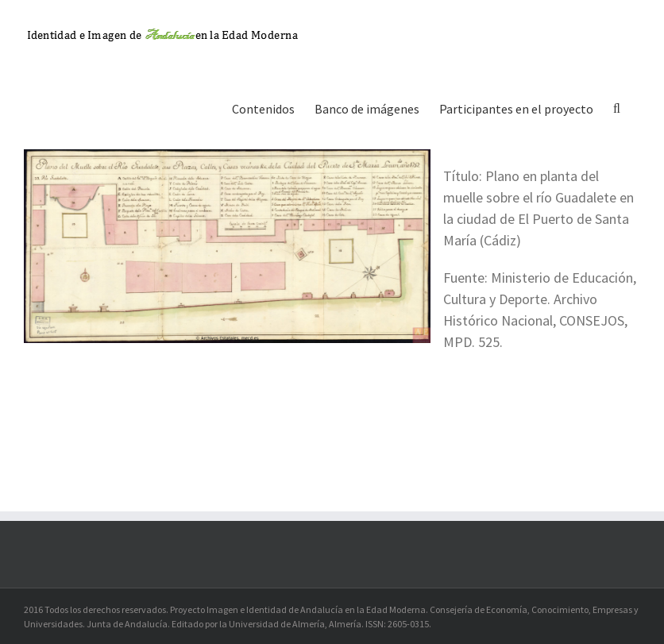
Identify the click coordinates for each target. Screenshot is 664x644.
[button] (617, 107)
